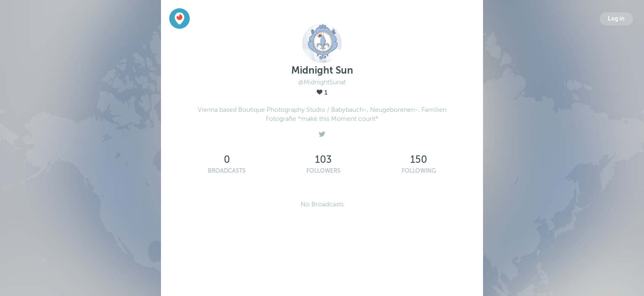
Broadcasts (227, 171)
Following (419, 171)
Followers (323, 171)
